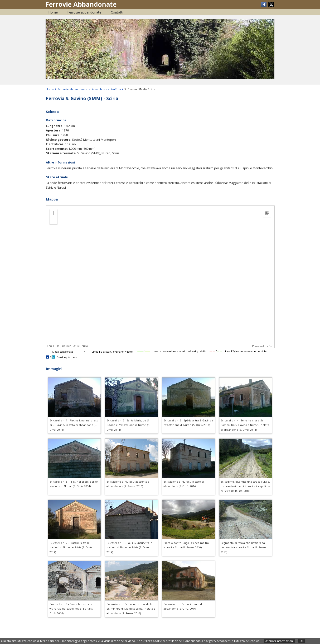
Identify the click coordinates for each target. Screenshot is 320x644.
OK (302, 641)
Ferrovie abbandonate (84, 12)
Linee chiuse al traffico (106, 89)
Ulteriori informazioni (279, 641)
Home (53, 12)
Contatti (117, 12)
